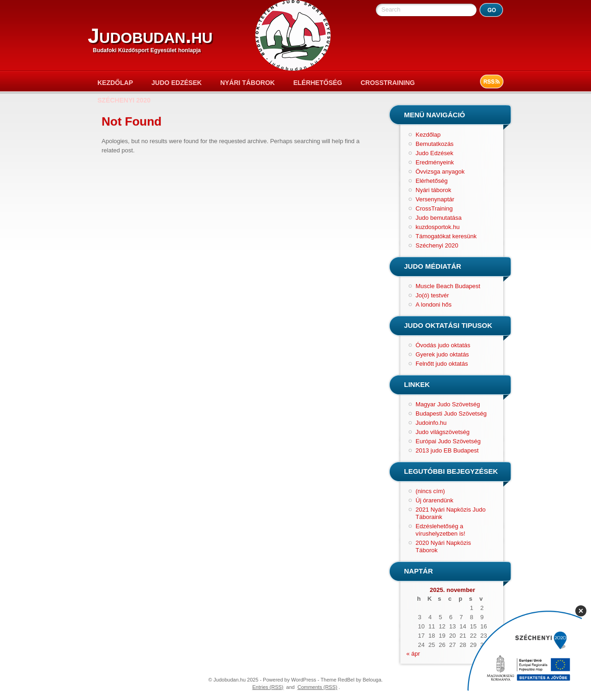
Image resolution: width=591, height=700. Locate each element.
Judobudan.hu (150, 36)
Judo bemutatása (439, 218)
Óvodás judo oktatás (443, 345)
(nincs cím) (430, 491)
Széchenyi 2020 (124, 100)
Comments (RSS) (317, 687)
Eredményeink (435, 162)
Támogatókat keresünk (446, 236)
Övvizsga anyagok (440, 172)
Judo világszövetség (443, 432)
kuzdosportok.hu (437, 227)
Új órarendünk (434, 500)
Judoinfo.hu (431, 423)
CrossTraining (388, 83)
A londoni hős (434, 305)
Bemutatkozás (434, 144)
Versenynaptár (435, 199)
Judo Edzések (177, 83)
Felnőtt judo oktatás (442, 364)
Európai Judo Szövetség (448, 441)
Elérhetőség (318, 83)
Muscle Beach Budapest (448, 286)
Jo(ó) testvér (432, 295)
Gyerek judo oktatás (442, 354)
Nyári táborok (247, 83)
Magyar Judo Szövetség (448, 404)
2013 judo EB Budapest (447, 450)
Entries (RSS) (268, 687)
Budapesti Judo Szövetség (451, 413)
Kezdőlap (115, 83)
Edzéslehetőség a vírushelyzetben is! (440, 530)
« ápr (413, 654)
